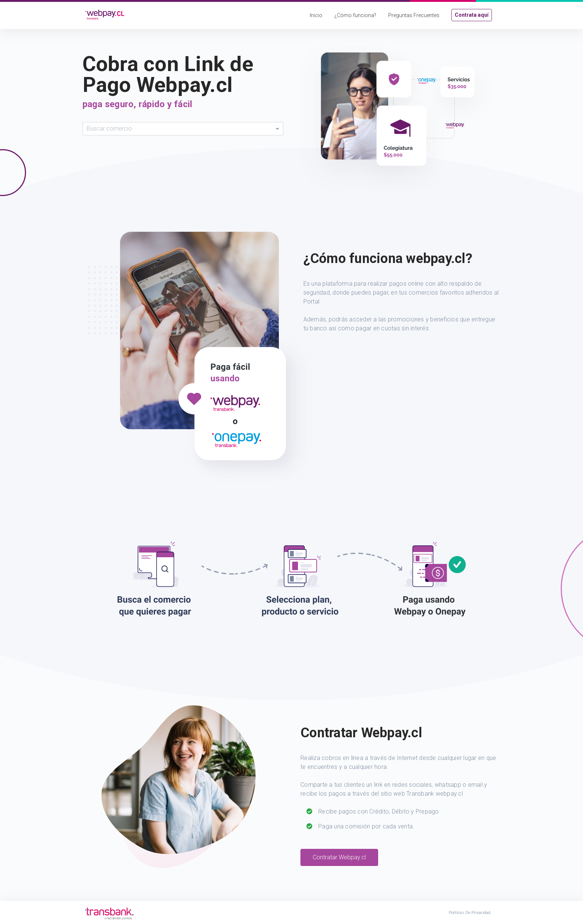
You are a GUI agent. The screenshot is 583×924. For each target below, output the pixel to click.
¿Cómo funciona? (355, 15)
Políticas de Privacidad (470, 913)
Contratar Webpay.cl (339, 857)
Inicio (316, 15)
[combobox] (183, 129)
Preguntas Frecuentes (414, 15)
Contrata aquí (472, 15)
